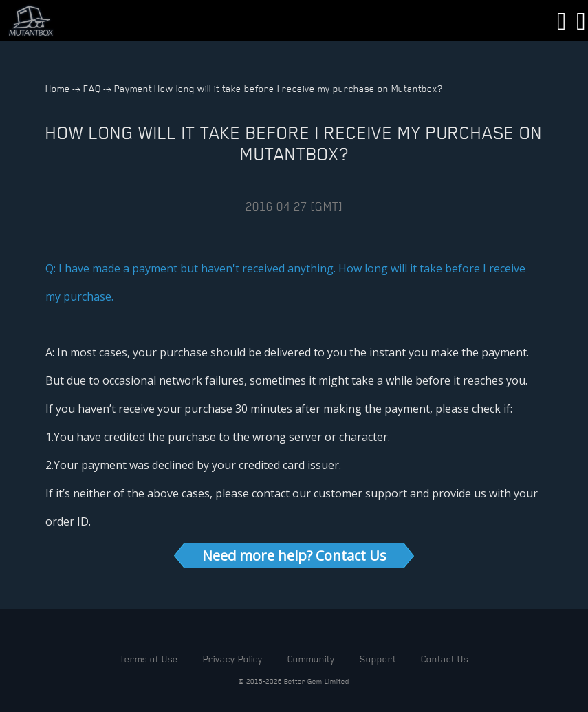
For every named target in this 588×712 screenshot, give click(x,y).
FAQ (92, 88)
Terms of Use (149, 659)
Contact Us (445, 659)
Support (378, 659)
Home (58, 88)
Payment (133, 88)
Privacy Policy (233, 659)
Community (311, 659)
